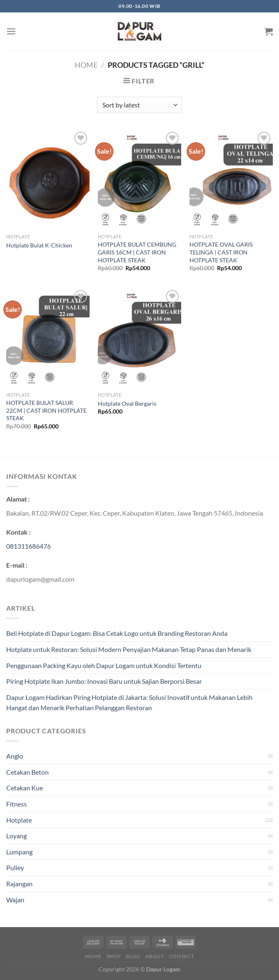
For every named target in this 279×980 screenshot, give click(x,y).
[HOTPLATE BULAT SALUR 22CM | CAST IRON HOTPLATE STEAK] (48, 338)
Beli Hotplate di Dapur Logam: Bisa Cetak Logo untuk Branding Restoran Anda (117, 633)
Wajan (15, 900)
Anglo (15, 756)
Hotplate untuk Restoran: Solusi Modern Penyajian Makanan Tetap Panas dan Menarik (129, 649)
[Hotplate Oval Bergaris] (139, 338)
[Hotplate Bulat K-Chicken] (48, 180)
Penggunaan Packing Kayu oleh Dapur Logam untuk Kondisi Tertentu (104, 665)
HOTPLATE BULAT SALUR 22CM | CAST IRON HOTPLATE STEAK (46, 410)
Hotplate (19, 820)
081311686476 (28, 546)
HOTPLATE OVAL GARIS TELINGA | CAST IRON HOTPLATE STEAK (221, 252)
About (155, 956)
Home (86, 65)
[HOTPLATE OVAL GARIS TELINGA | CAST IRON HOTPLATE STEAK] (231, 180)
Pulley (15, 867)
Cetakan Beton (27, 772)
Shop (113, 956)
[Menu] (11, 31)
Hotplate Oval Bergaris (127, 403)
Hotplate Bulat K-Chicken (39, 245)
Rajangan (19, 884)
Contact (182, 956)
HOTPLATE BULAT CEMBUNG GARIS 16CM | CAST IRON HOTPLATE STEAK (137, 252)
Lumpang (19, 852)
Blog (133, 956)
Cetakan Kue (25, 788)
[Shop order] (139, 105)
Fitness (17, 804)
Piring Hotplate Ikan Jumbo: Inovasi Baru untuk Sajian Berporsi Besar (104, 681)
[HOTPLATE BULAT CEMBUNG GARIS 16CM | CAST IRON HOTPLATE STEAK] (139, 180)
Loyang (17, 836)
